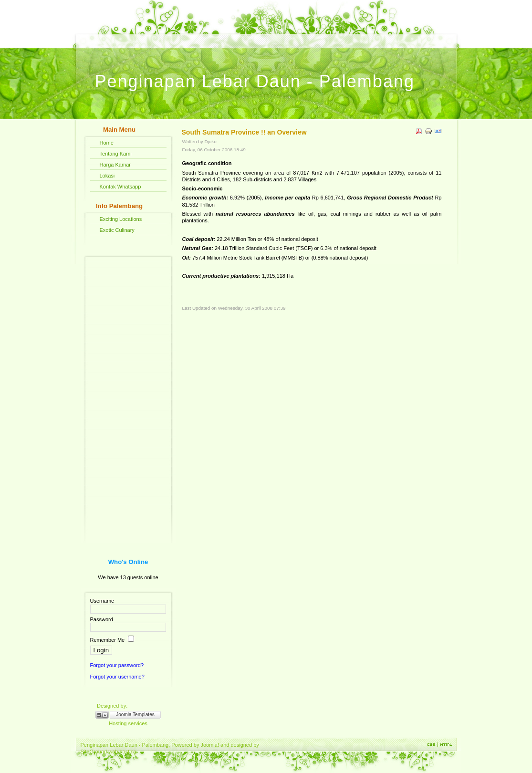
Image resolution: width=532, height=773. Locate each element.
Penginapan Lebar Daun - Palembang (255, 81)
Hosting (118, 723)
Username (102, 601)
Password (102, 619)
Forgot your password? (117, 665)
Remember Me (108, 640)
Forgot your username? (117, 677)
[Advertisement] (128, 395)
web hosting (122, 752)
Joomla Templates (135, 715)
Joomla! (210, 745)
